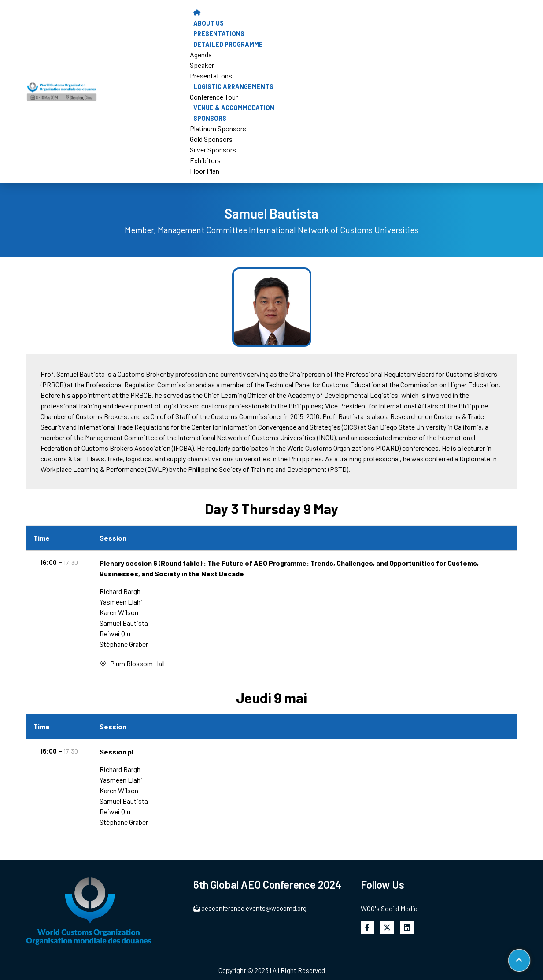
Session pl (116, 752)
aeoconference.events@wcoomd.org (250, 908)
